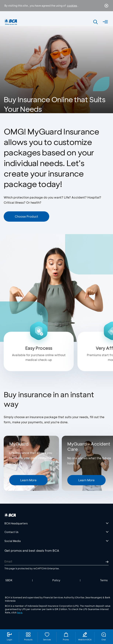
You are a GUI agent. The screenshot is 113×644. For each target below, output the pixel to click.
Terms (104, 580)
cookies (72, 6)
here (20, 612)
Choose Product (26, 216)
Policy (56, 580)
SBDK (9, 580)
